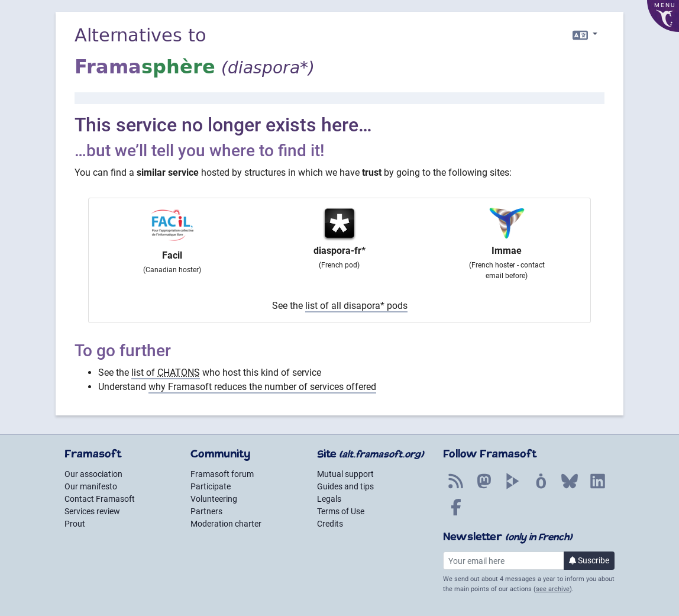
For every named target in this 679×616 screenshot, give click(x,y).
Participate (211, 486)
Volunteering (214, 499)
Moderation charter (226, 524)
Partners (206, 511)
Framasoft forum (222, 474)
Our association (93, 474)
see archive (553, 589)
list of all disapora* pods (356, 306)
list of (166, 372)
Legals (329, 499)
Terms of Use (341, 511)
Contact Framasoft (100, 499)
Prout (75, 524)
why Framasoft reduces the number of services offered (262, 387)
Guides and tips (345, 486)
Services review (92, 511)
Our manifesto (91, 486)
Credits (330, 524)
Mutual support (345, 474)
